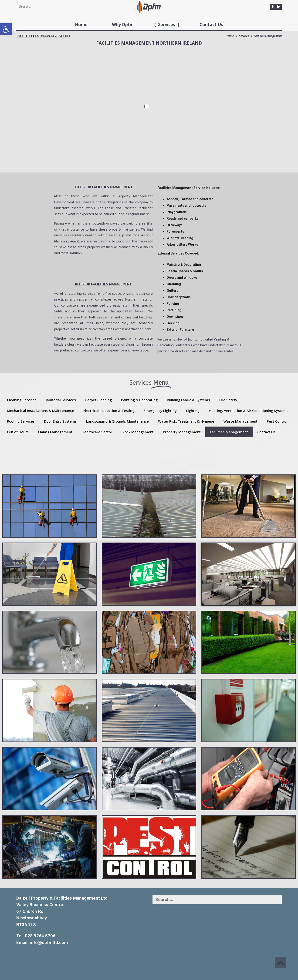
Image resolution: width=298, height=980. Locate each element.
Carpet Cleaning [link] (98, 400)
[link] (6, 29)
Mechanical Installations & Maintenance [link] (41, 411)
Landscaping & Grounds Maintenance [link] (117, 421)
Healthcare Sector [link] (97, 432)
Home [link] (230, 36)
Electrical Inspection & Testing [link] (109, 411)
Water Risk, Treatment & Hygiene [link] (186, 421)
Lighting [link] (193, 411)
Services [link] (244, 36)
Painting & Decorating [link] (139, 400)
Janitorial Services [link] (61, 400)
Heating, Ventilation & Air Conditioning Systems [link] (249, 411)
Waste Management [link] (240, 421)
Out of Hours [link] (18, 432)
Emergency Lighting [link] (160, 411)
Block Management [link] (138, 432)
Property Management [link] (182, 432)
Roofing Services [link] (21, 421)
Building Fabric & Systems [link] (188, 400)
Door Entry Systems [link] (60, 421)
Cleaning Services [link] (22, 400)
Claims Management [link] (55, 432)
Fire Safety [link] (228, 400)
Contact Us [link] (266, 432)
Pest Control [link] (277, 421)
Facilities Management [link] (229, 432)
